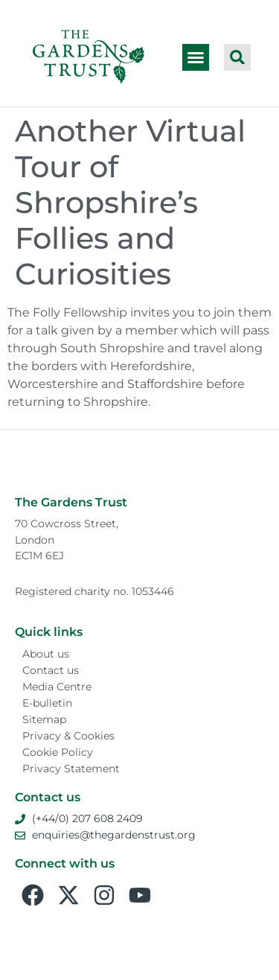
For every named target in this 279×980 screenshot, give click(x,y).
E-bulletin (47, 703)
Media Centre (57, 687)
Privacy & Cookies (68, 736)
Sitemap (44, 719)
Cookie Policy (58, 752)
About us (46, 654)
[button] (196, 57)
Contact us (51, 670)
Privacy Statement (71, 769)
